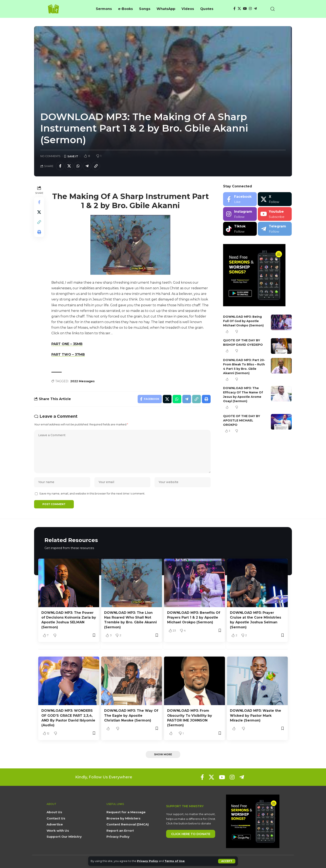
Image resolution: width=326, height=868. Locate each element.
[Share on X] (69, 166)
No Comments (50, 156)
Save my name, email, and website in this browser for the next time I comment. (92, 494)
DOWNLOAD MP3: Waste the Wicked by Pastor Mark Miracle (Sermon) (256, 715)
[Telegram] (255, 9)
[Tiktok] (240, 229)
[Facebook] (235, 9)
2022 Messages (82, 381)
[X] (239, 9)
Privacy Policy (148, 861)
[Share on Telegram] (87, 166)
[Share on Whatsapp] (78, 166)
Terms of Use (175, 861)
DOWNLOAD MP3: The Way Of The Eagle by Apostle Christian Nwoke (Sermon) (131, 715)
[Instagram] (250, 9)
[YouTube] (245, 9)
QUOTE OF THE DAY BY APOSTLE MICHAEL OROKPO (242, 420)
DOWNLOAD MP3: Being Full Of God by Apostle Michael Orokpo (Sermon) (243, 321)
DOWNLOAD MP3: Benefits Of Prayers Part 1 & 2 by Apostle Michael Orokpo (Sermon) (194, 617)
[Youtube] (275, 214)
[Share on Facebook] (60, 166)
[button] (227, 861)
